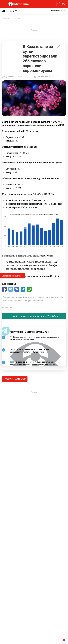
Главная (5, 18)
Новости (16, 18)
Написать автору (44, 77)
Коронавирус (9, 308)
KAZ (64, 4)
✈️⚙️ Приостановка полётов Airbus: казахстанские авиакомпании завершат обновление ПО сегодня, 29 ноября (32, 364)
